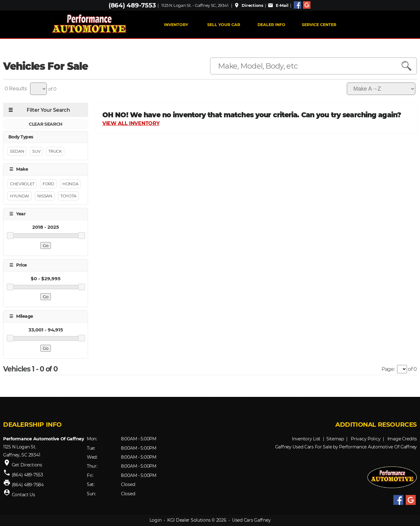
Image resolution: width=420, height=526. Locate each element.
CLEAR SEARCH (46, 124)
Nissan (45, 196)
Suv (36, 151)
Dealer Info (271, 25)
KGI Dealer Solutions (189, 520)
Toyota (68, 196)
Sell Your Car (224, 25)
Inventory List (306, 439)
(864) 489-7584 (28, 485)
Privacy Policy (366, 439)
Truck (55, 151)
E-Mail (278, 5)
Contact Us (23, 495)
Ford (48, 184)
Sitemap (335, 439)
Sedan (17, 151)
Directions (249, 5)
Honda (70, 184)
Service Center (319, 25)
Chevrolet (22, 184)
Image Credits (402, 439)
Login (156, 520)
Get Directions (27, 465)
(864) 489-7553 (132, 5)
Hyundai (20, 196)
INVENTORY (176, 25)
